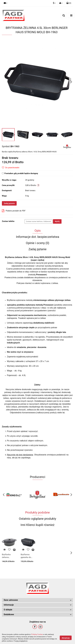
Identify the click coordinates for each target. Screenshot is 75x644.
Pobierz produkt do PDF (14, 211)
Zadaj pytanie (9, 203)
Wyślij (57, 221)
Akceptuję (66, 638)
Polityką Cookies (37, 634)
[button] (69, 3)
